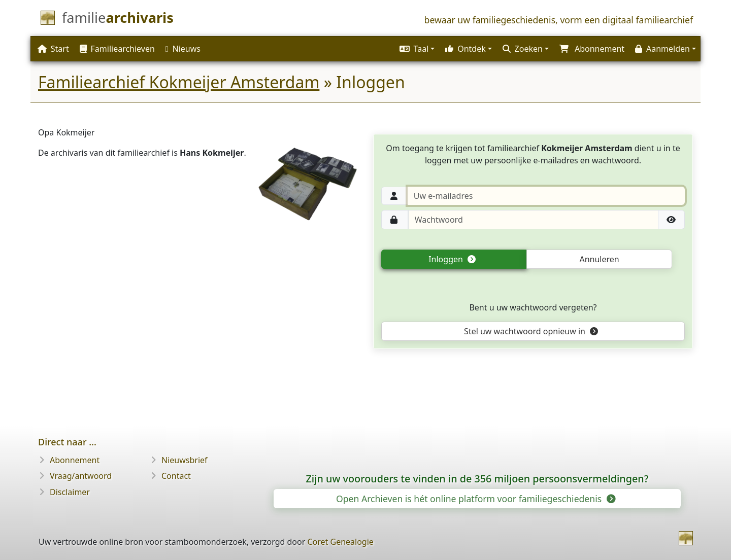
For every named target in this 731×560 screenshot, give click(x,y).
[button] (416, 49)
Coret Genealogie (340, 542)
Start (53, 49)
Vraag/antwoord (81, 476)
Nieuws (183, 49)
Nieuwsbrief (185, 460)
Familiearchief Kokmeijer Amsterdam (179, 82)
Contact (176, 476)
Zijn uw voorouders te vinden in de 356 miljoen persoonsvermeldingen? (477, 479)
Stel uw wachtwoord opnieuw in (531, 331)
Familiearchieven (117, 49)
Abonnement (75, 460)
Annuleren (599, 259)
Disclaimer (70, 492)
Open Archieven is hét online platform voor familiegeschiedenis (475, 499)
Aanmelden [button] (662, 49)
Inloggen (452, 259)
